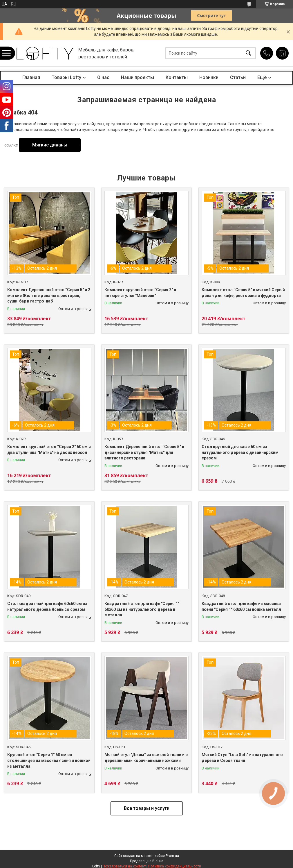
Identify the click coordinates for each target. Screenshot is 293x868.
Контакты (177, 77)
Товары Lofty (66, 77)
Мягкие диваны (50, 145)
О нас (103, 77)
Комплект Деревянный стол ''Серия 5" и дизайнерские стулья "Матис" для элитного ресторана (144, 452)
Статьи (238, 77)
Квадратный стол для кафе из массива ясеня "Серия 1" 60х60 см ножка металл (241, 606)
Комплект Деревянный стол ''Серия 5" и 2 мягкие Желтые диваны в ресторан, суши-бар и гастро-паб (49, 295)
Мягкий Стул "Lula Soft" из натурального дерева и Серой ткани (242, 758)
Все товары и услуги (147, 808)
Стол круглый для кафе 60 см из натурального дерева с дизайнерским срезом (240, 452)
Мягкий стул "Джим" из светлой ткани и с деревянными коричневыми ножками (146, 758)
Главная (31, 77)
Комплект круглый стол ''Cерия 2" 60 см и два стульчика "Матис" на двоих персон (49, 450)
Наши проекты (138, 77)
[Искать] (248, 53)
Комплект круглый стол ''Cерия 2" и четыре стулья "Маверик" (140, 293)
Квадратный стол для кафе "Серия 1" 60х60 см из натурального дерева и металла (142, 609)
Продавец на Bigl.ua (147, 861)
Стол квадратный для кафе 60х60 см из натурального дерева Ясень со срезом (47, 606)
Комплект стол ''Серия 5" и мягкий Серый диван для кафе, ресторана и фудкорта (243, 293)
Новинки (209, 77)
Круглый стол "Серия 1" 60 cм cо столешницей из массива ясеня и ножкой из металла (49, 760)
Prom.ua (172, 856)
